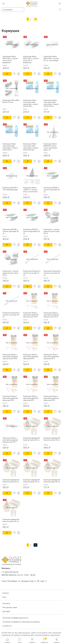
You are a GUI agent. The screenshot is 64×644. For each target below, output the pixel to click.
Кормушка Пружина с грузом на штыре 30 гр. (11, 315)
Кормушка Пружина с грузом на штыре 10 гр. (32, 273)
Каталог (6, 593)
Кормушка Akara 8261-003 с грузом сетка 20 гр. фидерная (10, 59)
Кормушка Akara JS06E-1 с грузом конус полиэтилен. (31, 190)
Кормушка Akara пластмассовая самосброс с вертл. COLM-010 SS (31, 147)
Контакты (6, 603)
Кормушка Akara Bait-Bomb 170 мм (11, 101)
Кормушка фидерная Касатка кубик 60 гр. (11, 481)
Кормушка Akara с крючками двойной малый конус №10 (10, 356)
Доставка (6, 611)
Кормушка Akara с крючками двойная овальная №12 (51, 398)
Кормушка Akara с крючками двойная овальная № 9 (51, 356)
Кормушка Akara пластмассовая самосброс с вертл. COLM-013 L (31, 103)
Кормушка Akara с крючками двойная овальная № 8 (31, 356)
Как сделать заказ (10, 607)
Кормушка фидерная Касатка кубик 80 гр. (52, 481)
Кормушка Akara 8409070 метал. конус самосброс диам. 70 (50, 147)
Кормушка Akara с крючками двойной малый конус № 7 (10, 440)
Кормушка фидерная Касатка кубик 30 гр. (52, 439)
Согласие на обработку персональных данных (21, 622)
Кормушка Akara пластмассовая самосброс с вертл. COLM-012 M (51, 103)
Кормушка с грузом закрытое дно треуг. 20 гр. (11, 273)
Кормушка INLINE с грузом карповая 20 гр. (52, 190)
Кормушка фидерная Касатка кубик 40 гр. (31, 439)
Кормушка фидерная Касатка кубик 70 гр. (31, 481)
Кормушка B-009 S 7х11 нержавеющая (10, 189)
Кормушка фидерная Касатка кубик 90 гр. (11, 520)
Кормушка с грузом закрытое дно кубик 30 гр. (52, 231)
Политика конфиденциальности (15, 618)
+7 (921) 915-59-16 (10, 572)
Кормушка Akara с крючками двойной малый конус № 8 (51, 315)
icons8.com (7, 626)
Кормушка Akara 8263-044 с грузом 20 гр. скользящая (51, 58)
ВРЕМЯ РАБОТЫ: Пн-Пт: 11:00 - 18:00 (18, 575)
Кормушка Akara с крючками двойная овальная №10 (10, 398)
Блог (4, 597)
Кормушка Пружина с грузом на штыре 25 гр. (52, 273)
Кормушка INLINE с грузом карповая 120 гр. (32, 231)
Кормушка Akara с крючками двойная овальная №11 (31, 398)
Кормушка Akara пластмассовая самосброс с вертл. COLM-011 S (10, 147)
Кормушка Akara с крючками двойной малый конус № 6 (31, 315)
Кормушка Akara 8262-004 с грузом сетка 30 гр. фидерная (31, 59)
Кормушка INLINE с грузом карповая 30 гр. (11, 231)
